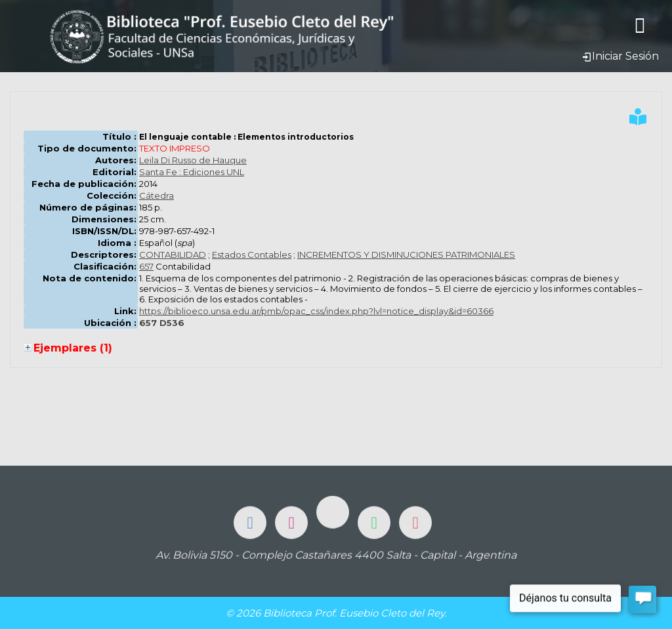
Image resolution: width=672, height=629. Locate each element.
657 (146, 266)
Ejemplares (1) (73, 348)
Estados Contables (252, 254)
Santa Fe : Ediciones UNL (192, 172)
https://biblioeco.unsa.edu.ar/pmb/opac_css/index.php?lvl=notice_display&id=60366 (316, 311)
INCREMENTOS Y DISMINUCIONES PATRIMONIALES (406, 254)
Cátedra (157, 195)
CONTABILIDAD (173, 254)
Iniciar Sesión (620, 56)
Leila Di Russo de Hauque (193, 160)
